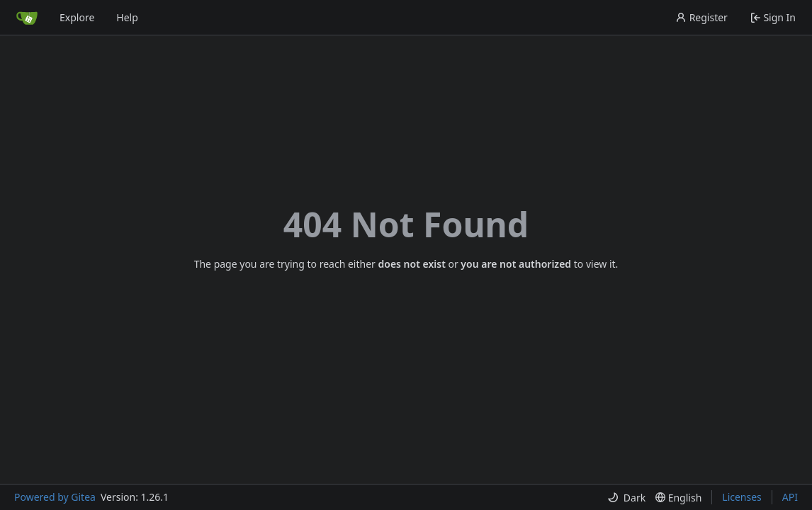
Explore (77, 17)
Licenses (742, 497)
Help (127, 17)
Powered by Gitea (55, 497)
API (790, 497)
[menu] (626, 498)
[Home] (27, 18)
